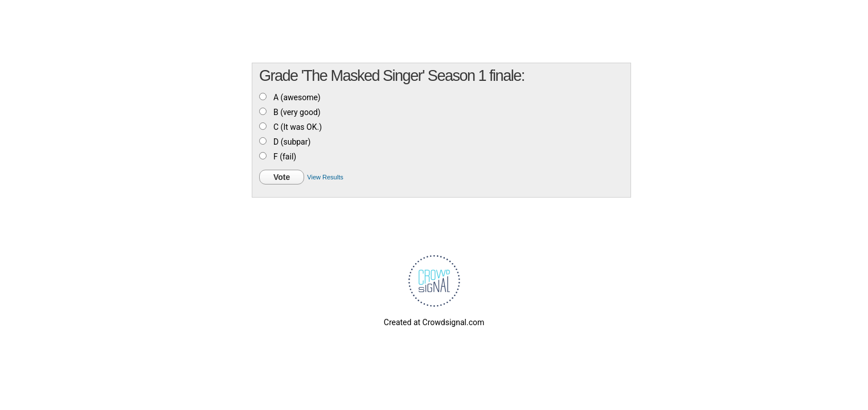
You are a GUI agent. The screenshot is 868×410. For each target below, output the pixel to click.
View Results (325, 177)
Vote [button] (282, 177)
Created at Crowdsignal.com (434, 322)
